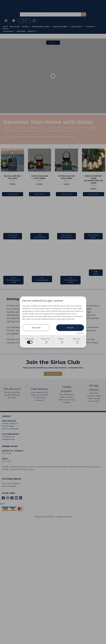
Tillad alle (70, 328)
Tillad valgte (36, 328)
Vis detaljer (79, 333)
